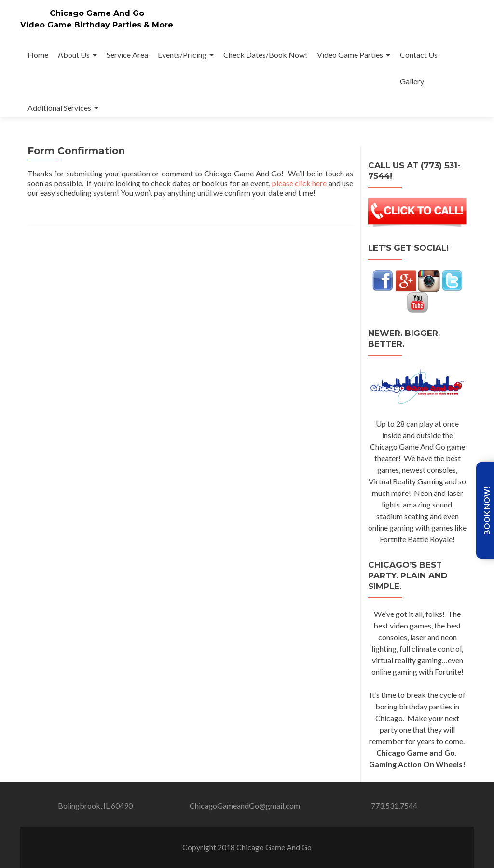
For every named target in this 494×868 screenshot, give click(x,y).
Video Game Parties (350, 55)
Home (38, 55)
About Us (74, 55)
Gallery (412, 81)
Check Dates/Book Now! (265, 55)
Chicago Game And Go (97, 13)
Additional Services (59, 108)
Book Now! (487, 510)
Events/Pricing (182, 55)
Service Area (127, 55)
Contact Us (419, 55)
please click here (300, 183)
